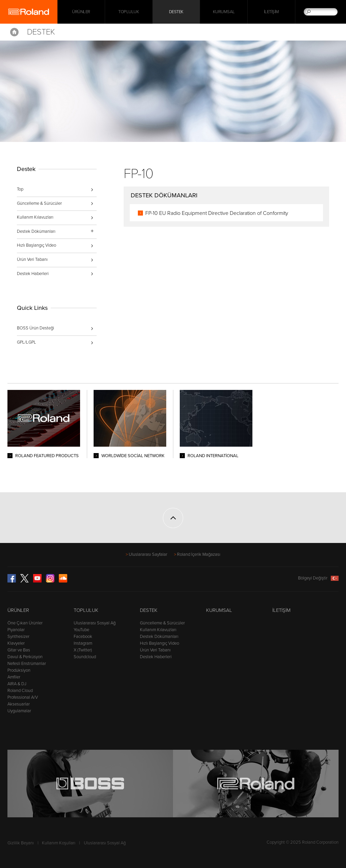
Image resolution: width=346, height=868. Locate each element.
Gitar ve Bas (19, 650)
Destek (176, 12)
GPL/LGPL (27, 342)
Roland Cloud (20, 691)
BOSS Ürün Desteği (35, 328)
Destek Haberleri (33, 274)
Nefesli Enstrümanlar (27, 664)
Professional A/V (23, 697)
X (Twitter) (83, 650)
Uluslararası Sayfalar (148, 554)
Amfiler (14, 677)
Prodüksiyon (19, 670)
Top (20, 189)
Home (14, 32)
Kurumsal (224, 12)
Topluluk (129, 12)
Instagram (83, 643)
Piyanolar (16, 630)
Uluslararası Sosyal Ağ (95, 623)
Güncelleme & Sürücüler (39, 203)
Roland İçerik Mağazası (199, 554)
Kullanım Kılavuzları (35, 217)
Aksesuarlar (19, 704)
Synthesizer (18, 637)
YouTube (81, 630)
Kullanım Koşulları (59, 843)
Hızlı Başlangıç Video (36, 245)
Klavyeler (16, 643)
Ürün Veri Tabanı (32, 259)
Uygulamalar (19, 711)
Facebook (83, 637)
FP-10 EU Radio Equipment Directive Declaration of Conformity (217, 213)
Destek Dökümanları (159, 637)
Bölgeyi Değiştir (318, 578)
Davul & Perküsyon (25, 657)
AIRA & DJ (17, 684)
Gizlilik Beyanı (21, 843)
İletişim (271, 12)
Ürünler (18, 610)
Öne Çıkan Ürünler (25, 623)
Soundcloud (85, 657)
